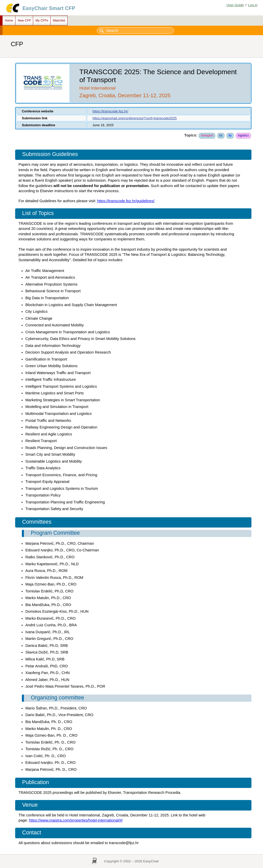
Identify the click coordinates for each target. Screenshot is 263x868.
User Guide (235, 5)
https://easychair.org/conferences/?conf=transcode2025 (135, 118)
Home (9, 21)
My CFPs (42, 21)
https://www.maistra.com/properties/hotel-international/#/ (76, 820)
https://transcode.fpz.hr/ (110, 111)
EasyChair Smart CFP (49, 8)
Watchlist (59, 21)
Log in (253, 5)
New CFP (24, 21)
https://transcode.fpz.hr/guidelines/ (126, 201)
